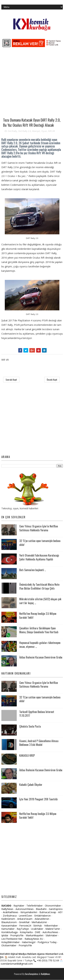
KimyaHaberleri (29, 912)
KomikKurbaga (9, 932)
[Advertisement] (32, 84)
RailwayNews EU (34, 939)
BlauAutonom (9, 922)
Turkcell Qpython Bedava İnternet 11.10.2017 (37, 714)
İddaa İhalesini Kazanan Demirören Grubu (41, 657)
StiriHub (38, 926)
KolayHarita (26, 932)
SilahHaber (51, 936)
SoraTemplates (32, 974)
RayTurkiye (23, 929)
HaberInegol (29, 942)
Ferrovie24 (25, 926)
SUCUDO (6, 906)
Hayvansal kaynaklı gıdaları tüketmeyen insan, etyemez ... (40, 645)
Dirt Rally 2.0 (25, 131)
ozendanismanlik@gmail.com (17, 964)
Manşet (36, 131)
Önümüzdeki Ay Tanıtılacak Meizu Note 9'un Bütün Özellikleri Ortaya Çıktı (39, 587)
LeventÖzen (25, 916)
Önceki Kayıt (52, 380)
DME (38, 932)
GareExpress (56, 909)
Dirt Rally (13, 131)
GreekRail (24, 922)
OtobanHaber (9, 946)
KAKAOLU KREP (27, 755)
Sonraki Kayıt (11, 380)
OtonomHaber (53, 906)
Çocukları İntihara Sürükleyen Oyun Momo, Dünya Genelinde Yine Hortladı (39, 630)
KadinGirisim (8, 919)
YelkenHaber (51, 926)
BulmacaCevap (48, 912)
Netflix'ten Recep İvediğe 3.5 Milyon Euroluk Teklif (38, 616)
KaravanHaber (9, 926)
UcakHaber (37, 929)
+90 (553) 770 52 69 (48, 960)
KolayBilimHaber (10, 942)
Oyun (44, 131)
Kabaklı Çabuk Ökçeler (31, 785)
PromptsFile (17, 936)
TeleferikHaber (35, 906)
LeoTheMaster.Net (12, 939)
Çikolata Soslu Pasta (30, 726)
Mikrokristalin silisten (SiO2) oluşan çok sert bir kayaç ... (40, 601)
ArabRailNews (11, 912)
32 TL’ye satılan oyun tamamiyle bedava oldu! (40, 543)
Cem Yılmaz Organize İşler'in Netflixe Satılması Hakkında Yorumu (39, 528)
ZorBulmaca (10, 916)
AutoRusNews (50, 932)
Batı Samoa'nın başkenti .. (33, 570)
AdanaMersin (42, 919)
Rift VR (52, 131)
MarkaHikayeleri (35, 936)
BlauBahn (41, 909)
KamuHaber (8, 929)
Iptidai (5, 936)
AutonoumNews (25, 909)
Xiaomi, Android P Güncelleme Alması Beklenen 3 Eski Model (39, 743)
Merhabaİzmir (39, 922)
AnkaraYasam (25, 919)
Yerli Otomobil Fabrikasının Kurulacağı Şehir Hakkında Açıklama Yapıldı (39, 557)
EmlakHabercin (43, 916)
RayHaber (19, 906)
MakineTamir (53, 929)
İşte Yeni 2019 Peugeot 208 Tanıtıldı (38, 799)
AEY (60, 912)
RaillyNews (7, 909)
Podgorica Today (47, 942)
